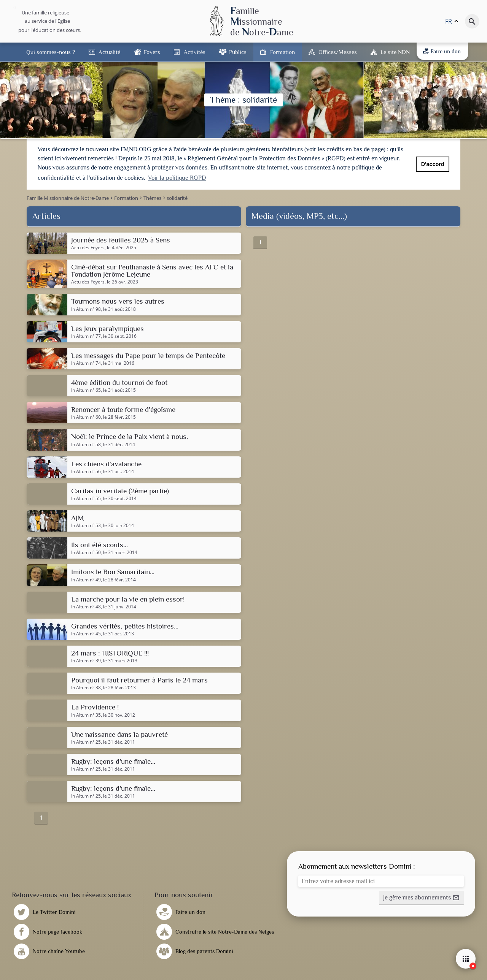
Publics (238, 52)
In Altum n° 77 (86, 335)
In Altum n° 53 (86, 525)
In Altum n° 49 (86, 579)
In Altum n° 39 (86, 660)
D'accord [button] (433, 164)
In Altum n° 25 (86, 741)
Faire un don (442, 51)
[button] (421, 897)
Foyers (152, 52)
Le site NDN (395, 52)
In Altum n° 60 (86, 416)
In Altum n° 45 (86, 633)
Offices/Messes (338, 52)
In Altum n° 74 (86, 362)
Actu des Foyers (88, 247)
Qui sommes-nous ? (51, 52)
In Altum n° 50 (86, 552)
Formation (282, 52)
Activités (195, 52)
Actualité (109, 52)
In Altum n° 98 (86, 308)
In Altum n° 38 (86, 687)
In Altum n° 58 (86, 443)
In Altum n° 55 (86, 497)
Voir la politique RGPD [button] (177, 178)
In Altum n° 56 (86, 470)
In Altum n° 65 (86, 389)
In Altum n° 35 (86, 714)
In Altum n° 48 (86, 606)
